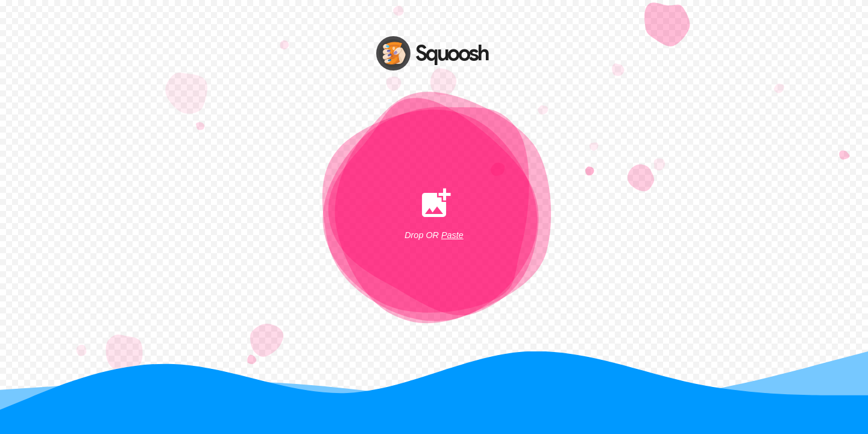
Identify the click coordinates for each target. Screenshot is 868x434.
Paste (452, 235)
